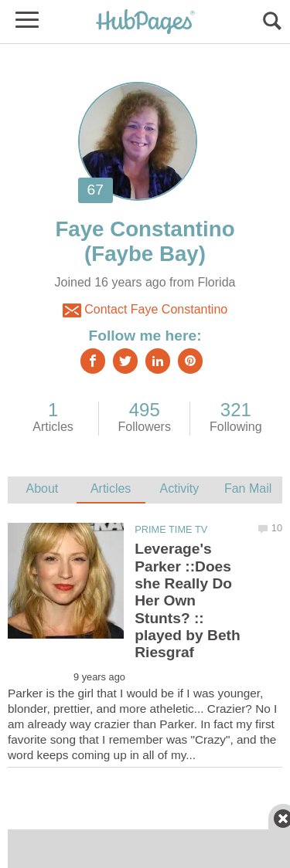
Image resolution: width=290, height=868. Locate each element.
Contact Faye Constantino (145, 310)
